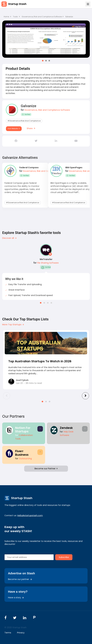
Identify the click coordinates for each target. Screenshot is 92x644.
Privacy (21, 633)
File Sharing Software (48, 263)
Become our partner (20, 579)
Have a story (16, 598)
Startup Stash (17, 4)
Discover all (9, 238)
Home (7, 17)
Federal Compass (29, 167)
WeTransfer (46, 259)
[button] (43, 61)
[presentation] (7, 396)
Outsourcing (25, 459)
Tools (15, 17)
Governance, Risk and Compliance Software (43, 17)
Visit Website (14, 129)
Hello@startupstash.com (30, 515)
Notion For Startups (23, 430)
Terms (8, 633)
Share (31, 128)
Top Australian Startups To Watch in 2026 (40, 361)
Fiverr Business (22, 453)
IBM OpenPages (74, 167)
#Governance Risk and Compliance (24, 121)
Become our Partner (46, 469)
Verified (26, 114)
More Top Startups (13, 325)
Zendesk (66, 428)
